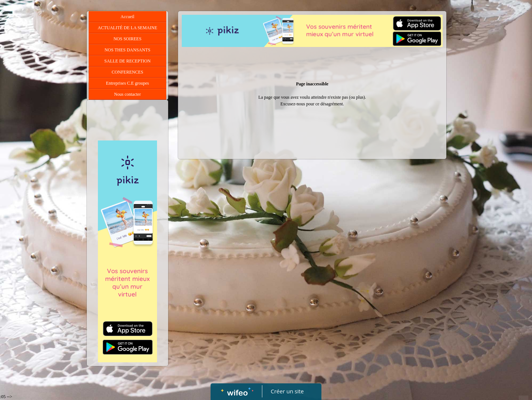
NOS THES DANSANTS (127, 50)
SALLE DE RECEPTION (127, 61)
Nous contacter (127, 94)
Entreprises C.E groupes (127, 83)
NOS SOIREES (127, 39)
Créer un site (287, 391)
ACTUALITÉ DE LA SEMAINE (128, 28)
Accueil (127, 17)
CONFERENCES (127, 72)
